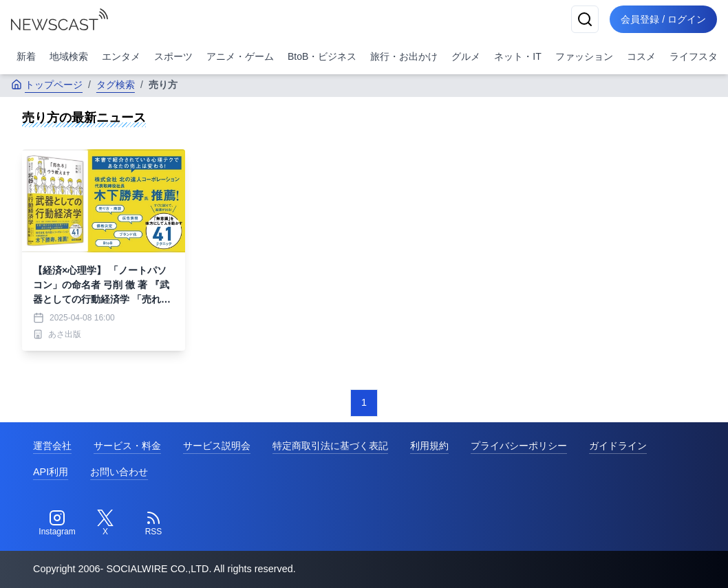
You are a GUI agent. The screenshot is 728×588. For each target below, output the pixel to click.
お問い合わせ (119, 472)
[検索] (585, 19)
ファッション (584, 56)
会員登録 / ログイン (663, 19)
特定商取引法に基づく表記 (330, 446)
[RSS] (153, 523)
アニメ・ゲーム (240, 56)
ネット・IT (517, 56)
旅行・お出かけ (404, 56)
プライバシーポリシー (519, 446)
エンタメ (121, 56)
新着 (26, 56)
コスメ (641, 56)
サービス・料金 (127, 446)
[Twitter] (105, 523)
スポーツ (173, 56)
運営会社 (52, 446)
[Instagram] (57, 523)
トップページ (47, 85)
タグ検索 (116, 85)
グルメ (466, 56)
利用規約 (429, 446)
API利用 (51, 472)
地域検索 (69, 56)
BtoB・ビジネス (322, 56)
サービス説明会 (217, 446)
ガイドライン (618, 446)
